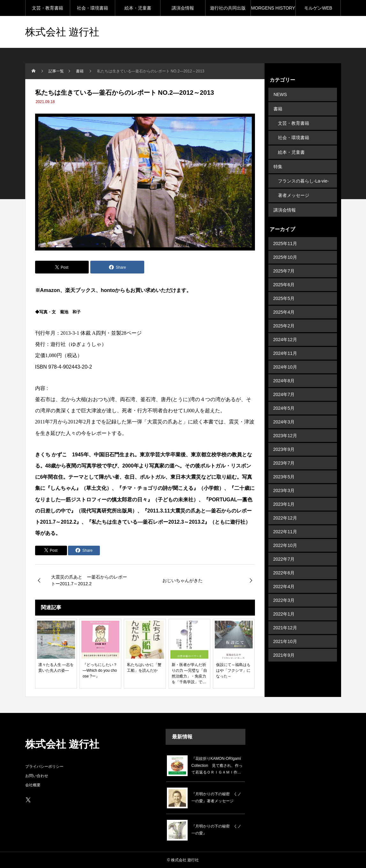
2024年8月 (284, 374)
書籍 (278, 108)
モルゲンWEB (318, 8)
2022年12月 (285, 512)
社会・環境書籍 (93, 8)
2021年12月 (285, 621)
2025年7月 (284, 265)
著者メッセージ (294, 190)
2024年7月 (284, 388)
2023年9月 (284, 443)
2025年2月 (284, 319)
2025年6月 (284, 278)
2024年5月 (284, 402)
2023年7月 (284, 457)
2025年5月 (284, 292)
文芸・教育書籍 (48, 8)
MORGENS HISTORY (273, 8)
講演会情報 (183, 8)
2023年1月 (284, 498)
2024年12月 (285, 333)
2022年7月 (284, 553)
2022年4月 (284, 580)
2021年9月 (284, 649)
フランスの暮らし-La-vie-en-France (303, 178)
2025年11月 (285, 237)
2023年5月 (284, 470)
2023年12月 (285, 429)
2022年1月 (284, 608)
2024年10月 (285, 361)
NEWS (280, 94)
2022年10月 (285, 539)
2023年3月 (284, 484)
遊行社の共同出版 (228, 8)
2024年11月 (285, 347)
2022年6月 (284, 566)
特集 (278, 163)
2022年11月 (285, 525)
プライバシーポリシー (44, 767)
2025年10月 (285, 251)
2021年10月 (285, 635)
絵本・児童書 (138, 8)
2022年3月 (284, 594)
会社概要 (33, 785)
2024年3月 (284, 415)
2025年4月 (284, 306)
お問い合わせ (37, 776)
